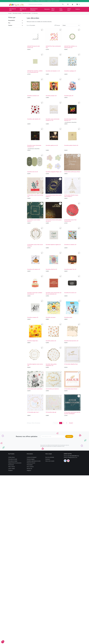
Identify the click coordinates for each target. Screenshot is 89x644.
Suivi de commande (50, 457)
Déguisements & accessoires (15, 463)
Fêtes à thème (12, 467)
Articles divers (12, 457)
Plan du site (29, 469)
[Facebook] (65, 461)
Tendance (10, 470)
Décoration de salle (13, 459)
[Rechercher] (46, 4)
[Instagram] (68, 461)
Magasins (29, 470)
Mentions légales (31, 459)
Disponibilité (11, 20)
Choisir (71, 25)
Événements (11, 465)
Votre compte (49, 454)
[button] (72, 4)
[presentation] (50, 442)
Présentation (30, 465)
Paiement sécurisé (31, 463)
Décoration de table (13, 461)
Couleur (10, 25)
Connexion (48, 459)
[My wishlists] (68, 4)
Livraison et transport (32, 457)
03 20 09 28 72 (74, 456)
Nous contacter (30, 467)
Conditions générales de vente (34, 461)
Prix (9, 23)
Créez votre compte (50, 461)
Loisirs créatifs (12, 469)
